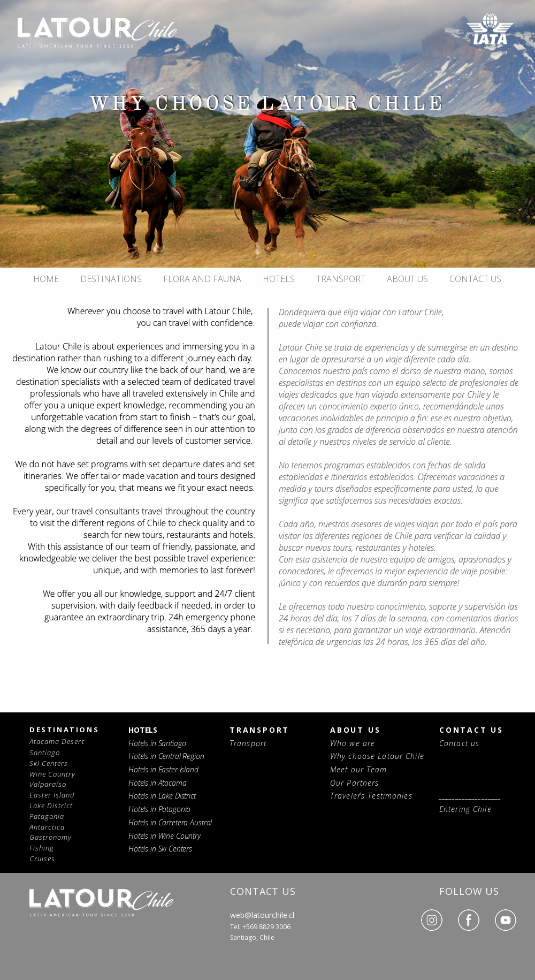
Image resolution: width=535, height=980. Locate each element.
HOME (46, 279)
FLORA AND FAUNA (202, 279)
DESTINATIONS (111, 279)
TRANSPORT (341, 279)
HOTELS (279, 279)
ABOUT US (407, 279)
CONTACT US (475, 279)
